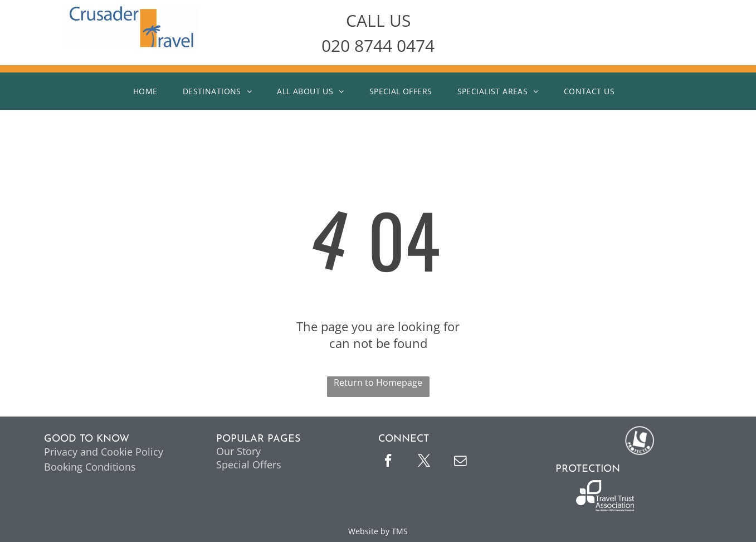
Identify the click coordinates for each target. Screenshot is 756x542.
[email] (461, 462)
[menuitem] (150, 91)
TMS (400, 531)
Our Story (238, 451)
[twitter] (425, 462)
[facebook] (388, 462)
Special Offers (249, 464)
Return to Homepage (378, 383)
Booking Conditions (90, 467)
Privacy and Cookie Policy (104, 452)
